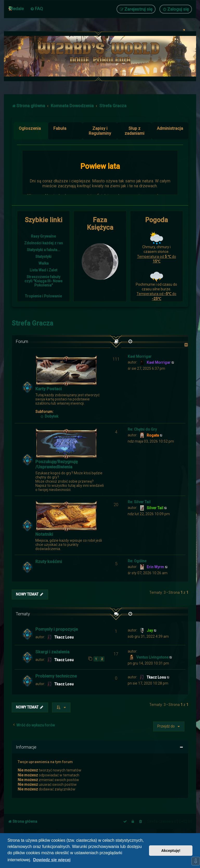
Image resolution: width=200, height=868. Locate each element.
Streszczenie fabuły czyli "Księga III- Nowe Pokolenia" (43, 281)
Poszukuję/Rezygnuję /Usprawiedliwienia (57, 464)
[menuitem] (37, 9)
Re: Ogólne (137, 561)
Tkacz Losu (64, 637)
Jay (150, 630)
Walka (44, 263)
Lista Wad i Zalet (43, 270)
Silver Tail (155, 508)
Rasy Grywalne (43, 236)
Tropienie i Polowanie (43, 296)
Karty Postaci (49, 389)
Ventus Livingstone (152, 657)
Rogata (153, 435)
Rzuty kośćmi (49, 561)
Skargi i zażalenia (52, 652)
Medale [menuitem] (17, 9)
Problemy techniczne (56, 676)
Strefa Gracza (33, 323)
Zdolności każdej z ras (44, 243)
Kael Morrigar (140, 356)
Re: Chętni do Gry (142, 429)
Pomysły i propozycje (57, 629)
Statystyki (43, 257)
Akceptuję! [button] (171, 851)
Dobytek (49, 416)
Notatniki (44, 534)
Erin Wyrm (155, 567)
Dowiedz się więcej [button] (52, 860)
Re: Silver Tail (139, 502)
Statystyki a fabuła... (44, 250)
